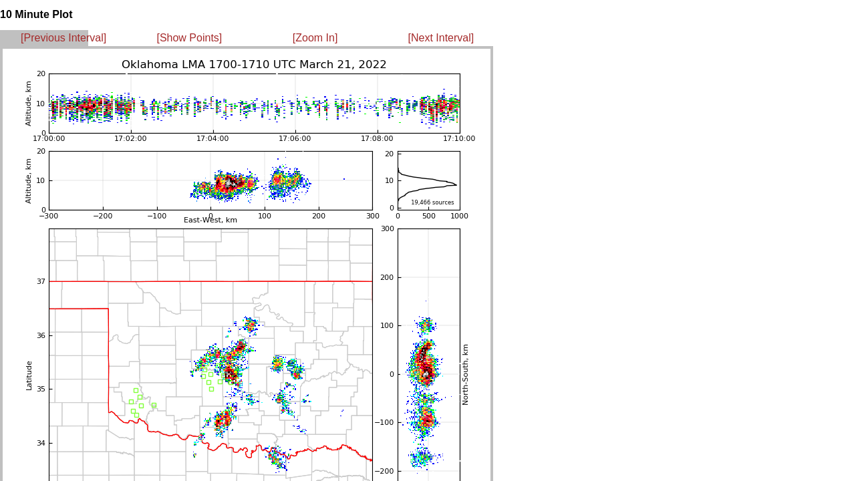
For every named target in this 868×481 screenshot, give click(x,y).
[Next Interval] (441, 38)
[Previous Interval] (63, 38)
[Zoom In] (315, 38)
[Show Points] (189, 38)
